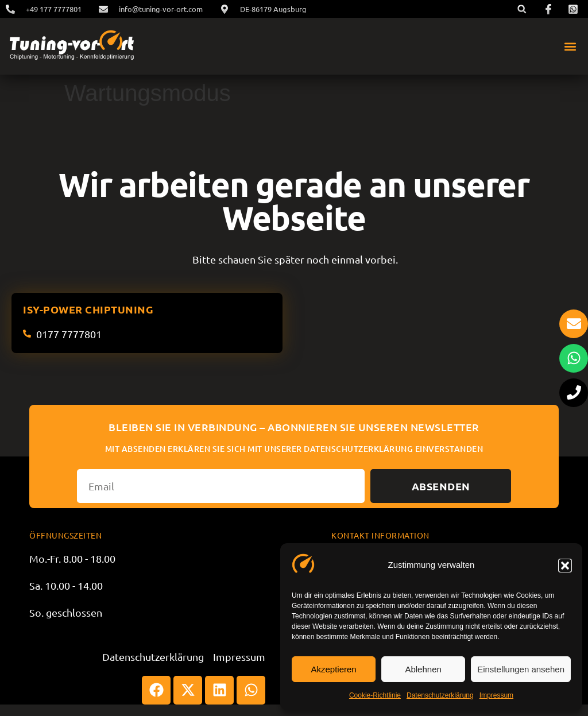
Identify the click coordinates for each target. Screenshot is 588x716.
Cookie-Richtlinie (375, 695)
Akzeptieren (333, 669)
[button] (565, 566)
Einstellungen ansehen (521, 669)
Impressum (496, 695)
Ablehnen (423, 669)
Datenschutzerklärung (440, 695)
